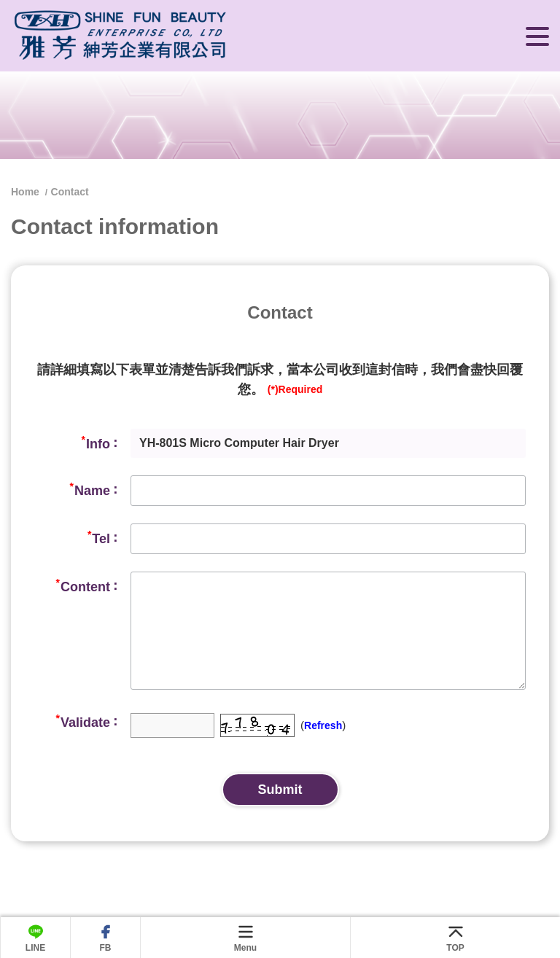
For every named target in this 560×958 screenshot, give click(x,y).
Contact (70, 192)
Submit (280, 790)
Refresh (323, 725)
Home (27, 192)
